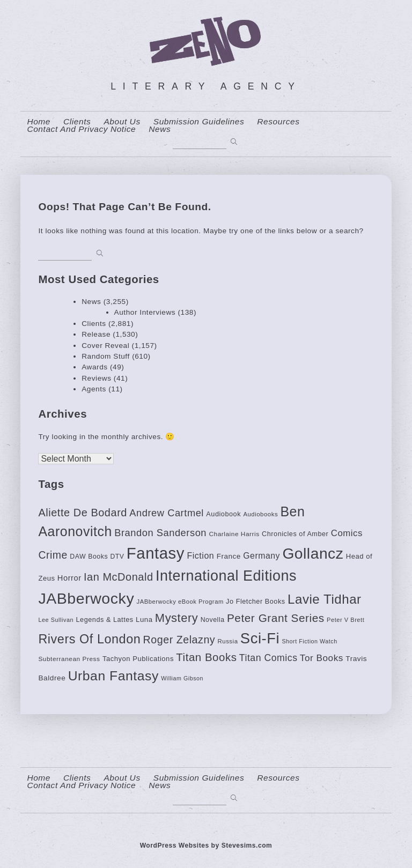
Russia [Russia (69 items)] (228, 641)
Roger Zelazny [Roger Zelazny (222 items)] (179, 640)
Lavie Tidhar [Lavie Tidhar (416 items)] (325, 599)
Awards (94, 367)
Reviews (96, 378)
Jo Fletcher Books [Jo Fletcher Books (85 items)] (256, 602)
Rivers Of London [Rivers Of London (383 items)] (89, 639)
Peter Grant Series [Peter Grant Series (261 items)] (276, 618)
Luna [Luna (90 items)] (144, 620)
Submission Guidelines (199, 122)
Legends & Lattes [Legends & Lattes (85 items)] (104, 620)
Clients (77, 122)
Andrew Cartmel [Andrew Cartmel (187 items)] (167, 513)
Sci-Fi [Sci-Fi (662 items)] (260, 638)
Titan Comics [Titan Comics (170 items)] (268, 658)
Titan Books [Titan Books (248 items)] (206, 657)
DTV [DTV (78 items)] (117, 557)
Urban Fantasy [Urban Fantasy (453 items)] (113, 676)
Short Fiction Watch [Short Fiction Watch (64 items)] (309, 641)
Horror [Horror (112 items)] (69, 578)
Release (96, 334)
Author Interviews (145, 312)
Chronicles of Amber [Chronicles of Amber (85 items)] (295, 534)
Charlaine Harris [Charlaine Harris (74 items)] (234, 534)
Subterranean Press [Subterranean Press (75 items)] (69, 659)
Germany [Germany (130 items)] (262, 556)
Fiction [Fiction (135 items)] (200, 556)
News (160, 129)
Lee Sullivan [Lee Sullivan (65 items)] (56, 620)
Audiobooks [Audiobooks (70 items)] (260, 514)
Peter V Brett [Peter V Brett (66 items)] (345, 620)
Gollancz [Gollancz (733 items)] (313, 553)
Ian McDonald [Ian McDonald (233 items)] (119, 577)
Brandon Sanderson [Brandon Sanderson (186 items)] (160, 533)
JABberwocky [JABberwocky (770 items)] (86, 598)
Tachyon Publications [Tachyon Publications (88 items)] (138, 659)
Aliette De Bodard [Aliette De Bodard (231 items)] (83, 513)
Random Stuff (106, 356)
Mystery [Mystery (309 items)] (176, 618)
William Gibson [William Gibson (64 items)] (182, 678)
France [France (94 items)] (229, 556)
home (39, 122)
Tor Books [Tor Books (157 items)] (322, 658)
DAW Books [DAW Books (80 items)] (89, 557)
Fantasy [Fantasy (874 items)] (156, 553)
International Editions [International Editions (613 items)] (226, 576)
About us (122, 122)
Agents (94, 389)
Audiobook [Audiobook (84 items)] (223, 514)
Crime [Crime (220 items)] (53, 555)
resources (278, 122)
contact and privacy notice (81, 129)
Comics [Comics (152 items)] (347, 533)
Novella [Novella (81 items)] (213, 620)
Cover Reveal (105, 346)
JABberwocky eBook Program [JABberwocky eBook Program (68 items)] (180, 602)
